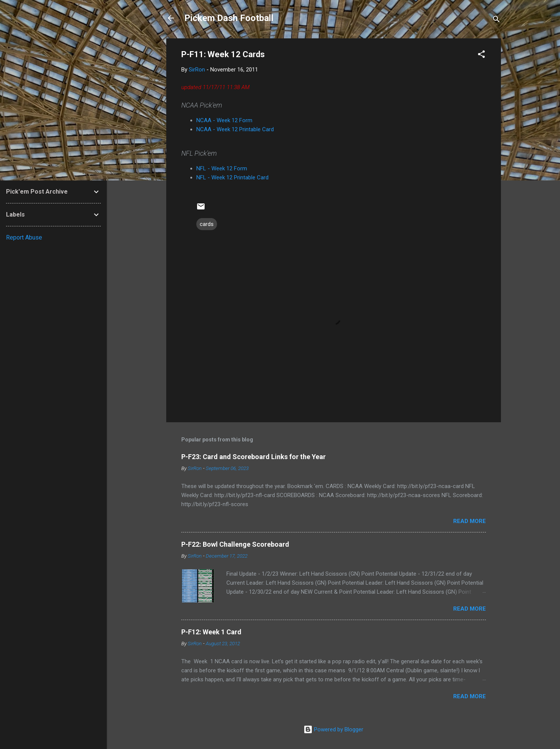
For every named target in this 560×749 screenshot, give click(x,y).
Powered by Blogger (333, 729)
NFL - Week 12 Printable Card (232, 177)
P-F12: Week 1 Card (211, 632)
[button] (481, 55)
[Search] (496, 20)
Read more (470, 521)
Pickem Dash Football (229, 18)
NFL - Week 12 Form (222, 168)
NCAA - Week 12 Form (224, 120)
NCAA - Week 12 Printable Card (235, 129)
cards (207, 224)
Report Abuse (24, 237)
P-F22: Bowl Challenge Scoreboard (235, 544)
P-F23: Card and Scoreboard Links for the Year (253, 457)
